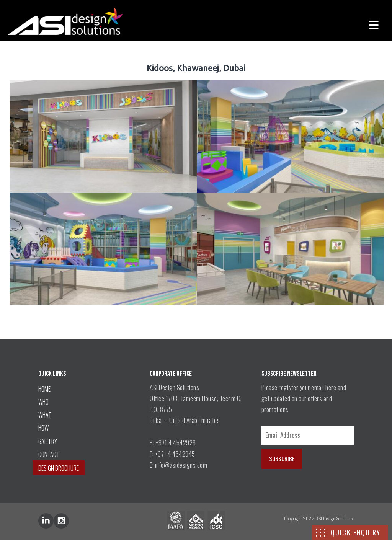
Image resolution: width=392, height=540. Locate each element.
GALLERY (48, 441)
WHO (43, 402)
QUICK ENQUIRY (356, 532)
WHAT (45, 415)
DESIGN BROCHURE (59, 468)
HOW (43, 428)
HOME (44, 389)
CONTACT (49, 454)
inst (61, 521)
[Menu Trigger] (374, 24)
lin (46, 521)
